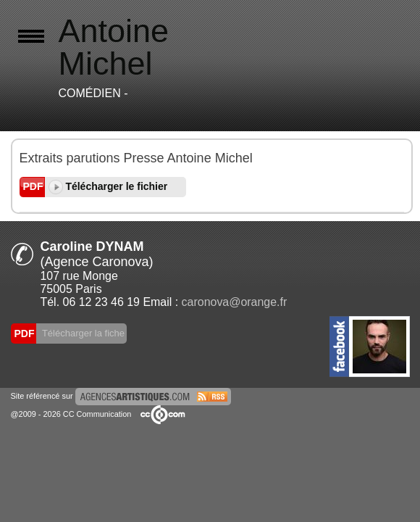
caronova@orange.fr (235, 302)
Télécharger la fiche (83, 333)
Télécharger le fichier (108, 186)
